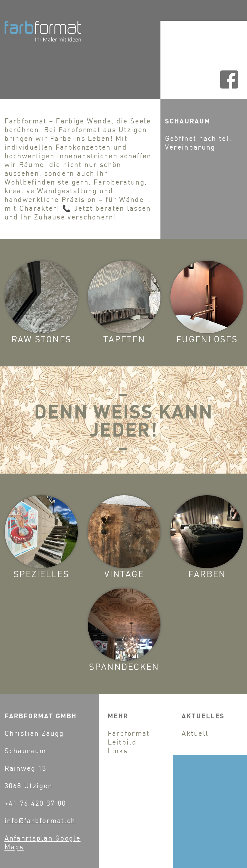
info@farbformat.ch (40, 820)
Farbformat (129, 733)
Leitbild (122, 742)
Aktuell (195, 733)
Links (118, 751)
